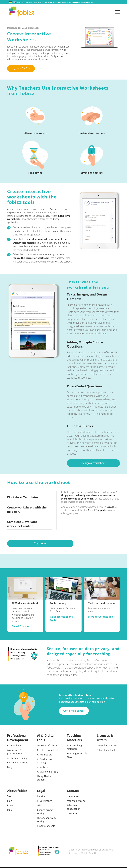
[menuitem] (117, 12)
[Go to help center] (74, 712)
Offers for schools (106, 751)
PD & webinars (15, 746)
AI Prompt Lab (45, 756)
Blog (9, 768)
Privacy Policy (44, 802)
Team (10, 797)
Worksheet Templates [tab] (23, 498)
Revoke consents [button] (46, 827)
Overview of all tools (48, 746)
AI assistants (44, 768)
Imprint (41, 797)
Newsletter (73, 814)
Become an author (17, 764)
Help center (73, 797)
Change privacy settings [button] (45, 813)
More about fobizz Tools (101, 618)
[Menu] (117, 12)
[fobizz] (22, 12)
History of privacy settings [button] (46, 821)
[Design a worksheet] (93, 464)
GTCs (40, 806)
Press (10, 806)
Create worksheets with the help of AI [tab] (27, 511)
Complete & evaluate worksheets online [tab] (22, 525)
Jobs (9, 811)
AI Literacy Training (17, 759)
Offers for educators (108, 746)
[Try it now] (40, 544)
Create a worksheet (47, 751)
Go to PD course (21, 627)
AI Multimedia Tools (48, 773)
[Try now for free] (21, 69)
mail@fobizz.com (76, 802)
